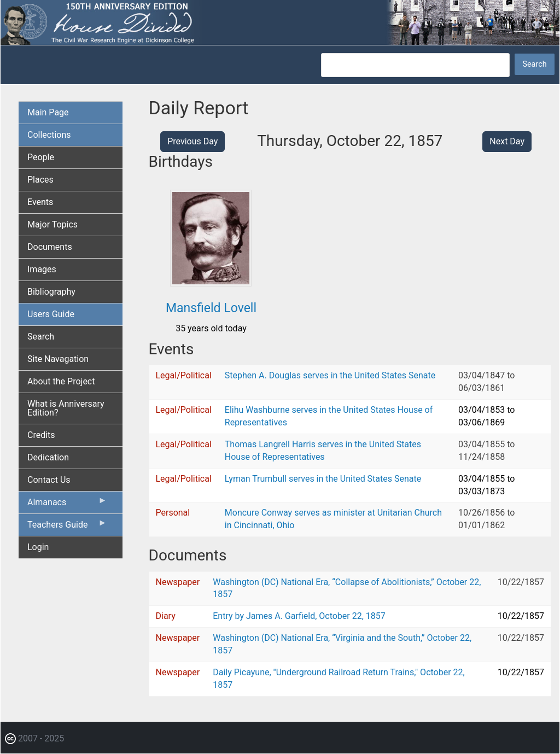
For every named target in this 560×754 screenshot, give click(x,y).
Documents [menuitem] (50, 247)
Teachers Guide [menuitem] (67, 527)
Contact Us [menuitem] (49, 480)
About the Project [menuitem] (61, 381)
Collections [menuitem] (49, 135)
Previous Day (192, 141)
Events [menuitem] (40, 202)
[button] (211, 282)
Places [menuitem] (40, 180)
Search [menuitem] (41, 337)
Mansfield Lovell (211, 308)
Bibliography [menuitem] (51, 292)
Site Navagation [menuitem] (58, 359)
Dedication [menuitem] (48, 457)
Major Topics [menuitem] (52, 224)
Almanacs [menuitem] (67, 505)
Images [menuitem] (42, 269)
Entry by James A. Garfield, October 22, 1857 (299, 616)
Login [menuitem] (38, 547)
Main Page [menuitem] (48, 112)
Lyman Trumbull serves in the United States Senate (323, 479)
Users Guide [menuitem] (51, 314)
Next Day (507, 141)
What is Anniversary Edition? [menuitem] (66, 408)
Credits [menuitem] (41, 435)
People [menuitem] (41, 157)
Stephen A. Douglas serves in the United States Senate (330, 375)
